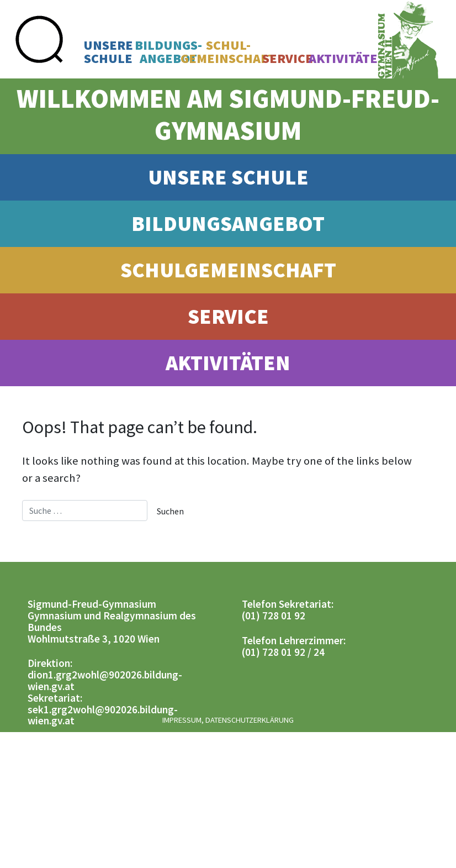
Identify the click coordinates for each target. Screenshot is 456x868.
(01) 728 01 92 (274, 616)
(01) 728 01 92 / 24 (283, 652)
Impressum (182, 720)
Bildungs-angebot (168, 52)
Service (288, 59)
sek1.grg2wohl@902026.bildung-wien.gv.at (103, 715)
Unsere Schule (228, 177)
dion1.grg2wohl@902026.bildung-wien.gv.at (105, 680)
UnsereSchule (108, 52)
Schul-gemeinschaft (228, 52)
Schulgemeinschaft (228, 270)
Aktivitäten (348, 59)
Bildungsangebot (228, 223)
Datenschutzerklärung (250, 720)
